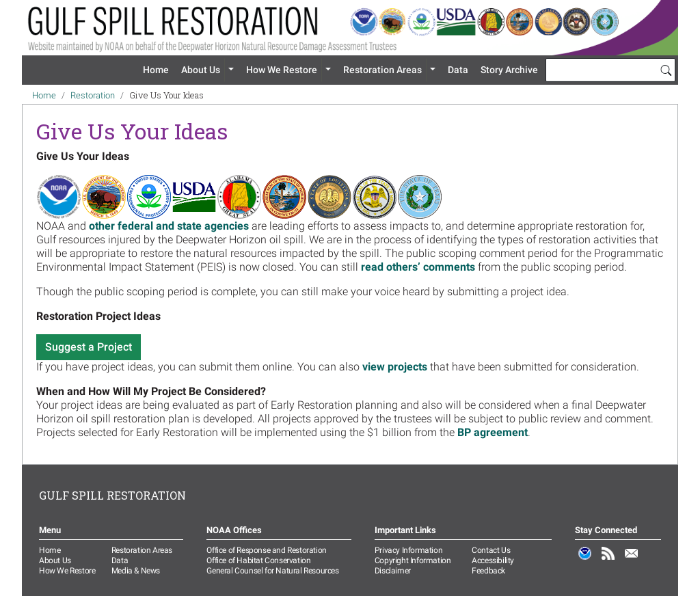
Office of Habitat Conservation (258, 560)
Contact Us (491, 550)
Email (632, 560)
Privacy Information (408, 550)
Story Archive (509, 70)
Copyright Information (413, 560)
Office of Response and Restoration (266, 550)
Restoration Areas (382, 70)
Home (156, 70)
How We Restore (282, 70)
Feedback (488, 571)
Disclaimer (393, 571)
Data (458, 70)
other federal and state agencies (169, 226)
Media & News (136, 571)
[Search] (666, 70)
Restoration (93, 95)
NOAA (585, 560)
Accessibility (493, 560)
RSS (608, 560)
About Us (201, 70)
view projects (395, 367)
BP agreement (493, 432)
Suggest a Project (89, 347)
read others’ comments (418, 267)
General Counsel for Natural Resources (272, 571)
